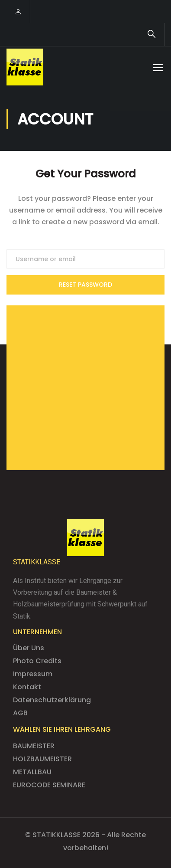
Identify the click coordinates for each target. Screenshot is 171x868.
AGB (20, 713)
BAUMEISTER (34, 746)
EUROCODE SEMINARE (49, 785)
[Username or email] (85, 259)
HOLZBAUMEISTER (42, 759)
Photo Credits (37, 661)
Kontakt (27, 687)
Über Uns (29, 648)
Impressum (33, 674)
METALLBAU (32, 772)
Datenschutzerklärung (52, 700)
